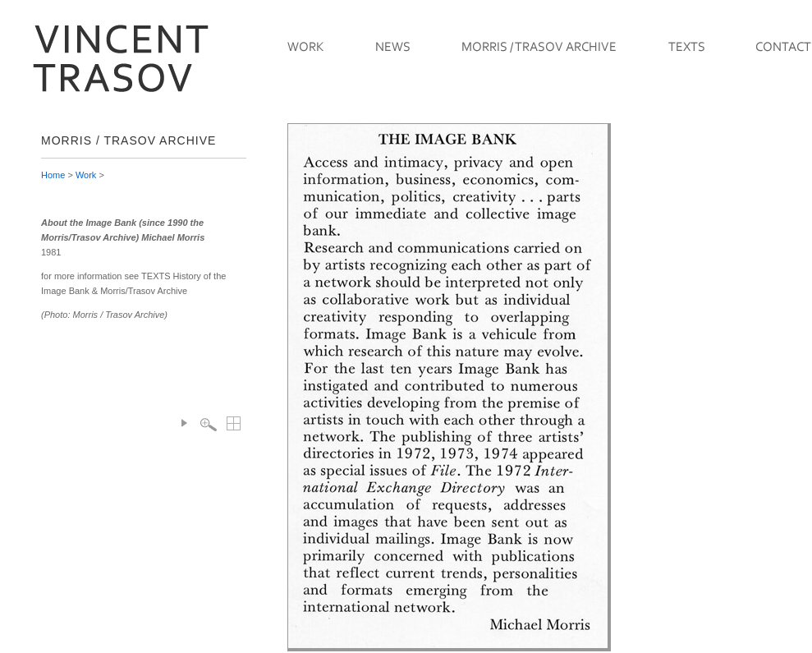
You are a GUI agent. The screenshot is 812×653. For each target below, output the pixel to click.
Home (53, 175)
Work (86, 175)
